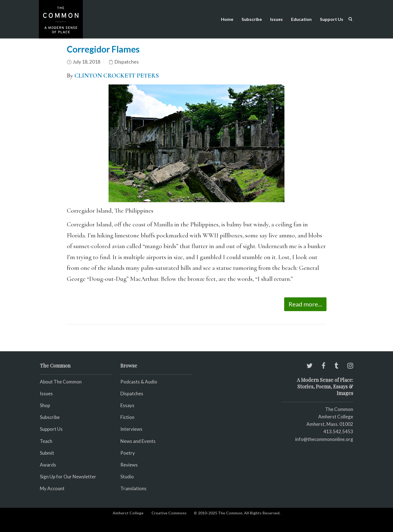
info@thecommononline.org (324, 439)
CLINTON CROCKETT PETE (113, 76)
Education (301, 19)
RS (155, 76)
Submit (47, 453)
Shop (45, 405)
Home (227, 19)
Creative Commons (169, 513)
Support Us (332, 19)
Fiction (127, 417)
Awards (48, 465)
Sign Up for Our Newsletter (68, 477)
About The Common (61, 382)
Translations (133, 488)
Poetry (128, 453)
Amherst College (128, 513)
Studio (127, 477)
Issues (276, 19)
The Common (339, 409)
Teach (46, 441)
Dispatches (127, 62)
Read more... (305, 304)
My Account (52, 488)
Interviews (131, 429)
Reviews (129, 465)
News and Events (138, 441)
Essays (127, 405)
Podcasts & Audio (139, 382)
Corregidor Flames (103, 49)
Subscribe (252, 19)
